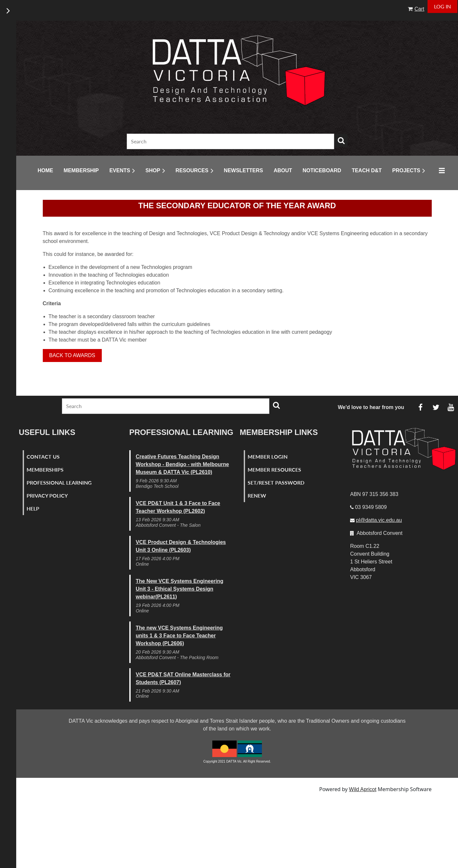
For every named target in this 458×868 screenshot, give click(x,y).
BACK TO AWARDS (72, 355)
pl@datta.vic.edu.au (379, 520)
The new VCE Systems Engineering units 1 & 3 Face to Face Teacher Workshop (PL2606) (179, 636)
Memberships (45, 470)
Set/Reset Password (276, 482)
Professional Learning (59, 482)
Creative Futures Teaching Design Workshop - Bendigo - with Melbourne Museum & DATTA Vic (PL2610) (182, 464)
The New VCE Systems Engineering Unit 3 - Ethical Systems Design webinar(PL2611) (180, 589)
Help (33, 508)
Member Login (268, 457)
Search (341, 140)
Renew (257, 495)
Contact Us (43, 457)
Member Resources (274, 470)
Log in (442, 6)
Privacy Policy (47, 495)
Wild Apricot (363, 789)
